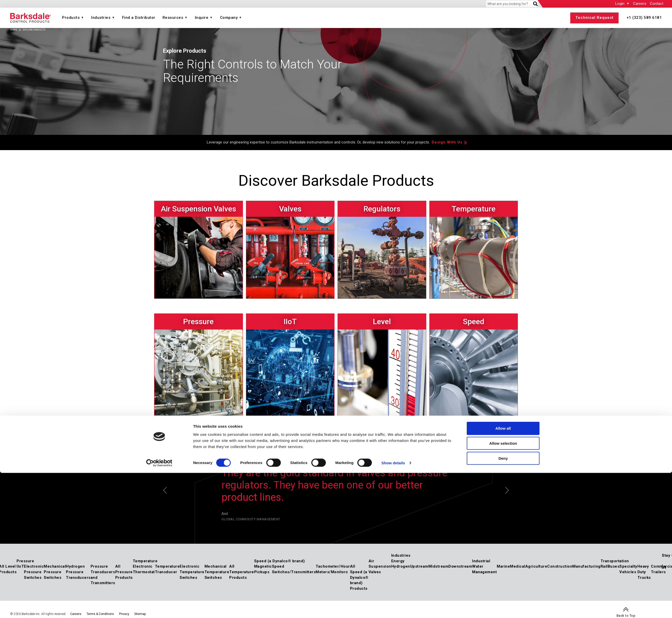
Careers (640, 4)
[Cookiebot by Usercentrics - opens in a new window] (159, 333)
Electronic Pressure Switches (34, 572)
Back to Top (626, 616)
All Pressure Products (124, 572)
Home (14, 30)
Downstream (460, 566)
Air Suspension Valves (380, 566)
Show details (393, 333)
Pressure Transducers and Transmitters (103, 575)
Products (71, 18)
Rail (604, 566)
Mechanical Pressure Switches (55, 572)
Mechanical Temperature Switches (217, 572)
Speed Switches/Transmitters (294, 569)
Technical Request (594, 18)
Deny (503, 328)
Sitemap (140, 614)
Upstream (419, 566)
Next (507, 490)
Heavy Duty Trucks (644, 572)
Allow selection (503, 313)
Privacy (124, 614)
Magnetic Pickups (263, 569)
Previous (165, 490)
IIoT (20, 566)
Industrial (481, 561)
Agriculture (536, 566)
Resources (173, 18)
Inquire (202, 18)
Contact (657, 4)
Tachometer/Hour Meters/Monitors (333, 569)
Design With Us (447, 142)
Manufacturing (586, 566)
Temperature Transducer (167, 569)
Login (620, 4)
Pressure (25, 561)
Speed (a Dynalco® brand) (280, 561)
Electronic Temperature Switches (192, 572)
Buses (614, 566)
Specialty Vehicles (628, 569)
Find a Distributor (139, 18)
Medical (518, 566)
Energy (398, 561)
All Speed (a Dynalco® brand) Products (359, 577)
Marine (503, 566)
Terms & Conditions (100, 614)
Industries (101, 18)
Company (229, 18)
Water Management (484, 569)
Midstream (439, 566)
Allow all (503, 298)
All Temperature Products (242, 572)
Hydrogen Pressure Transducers (78, 572)
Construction (560, 566)
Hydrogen (401, 566)
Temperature (145, 561)
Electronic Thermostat (144, 569)
